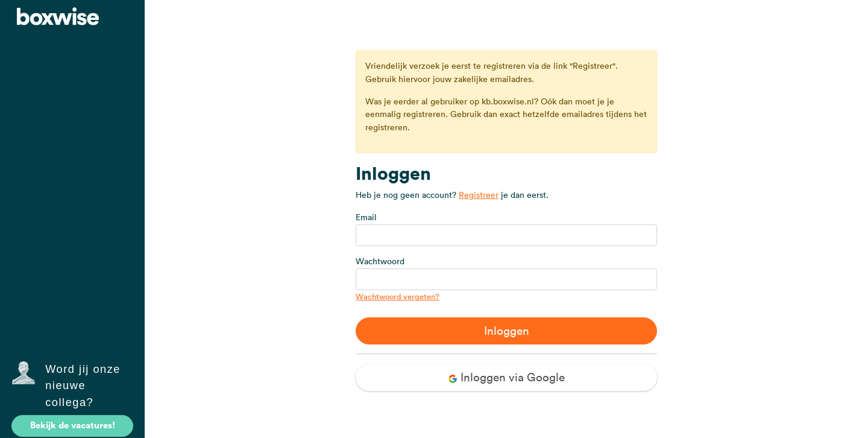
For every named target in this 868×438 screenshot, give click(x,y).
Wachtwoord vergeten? (398, 297)
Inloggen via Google (506, 377)
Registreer (479, 195)
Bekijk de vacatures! (73, 425)
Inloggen (507, 331)
